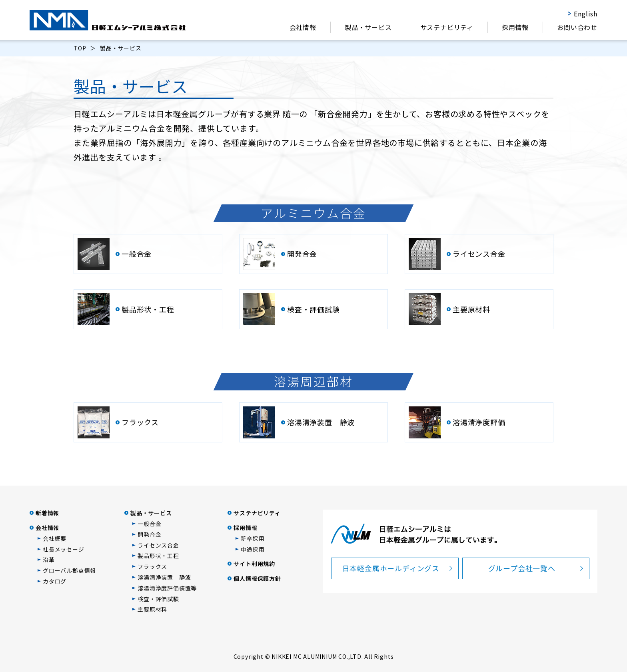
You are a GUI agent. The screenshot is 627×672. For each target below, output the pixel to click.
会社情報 (303, 27)
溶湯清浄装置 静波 (164, 577)
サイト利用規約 (254, 564)
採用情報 (515, 27)
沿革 (49, 560)
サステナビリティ (447, 27)
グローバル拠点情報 (69, 570)
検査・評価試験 (158, 599)
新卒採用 (253, 538)
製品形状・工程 (158, 556)
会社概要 (55, 538)
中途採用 (253, 549)
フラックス (152, 566)
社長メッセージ (64, 549)
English (586, 14)
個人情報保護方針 (257, 578)
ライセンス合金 (158, 545)
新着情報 (47, 513)
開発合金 (149, 534)
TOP (80, 48)
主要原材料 (152, 609)
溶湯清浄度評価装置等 (167, 588)
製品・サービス (368, 27)
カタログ (55, 581)
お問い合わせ (577, 27)
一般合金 (149, 524)
